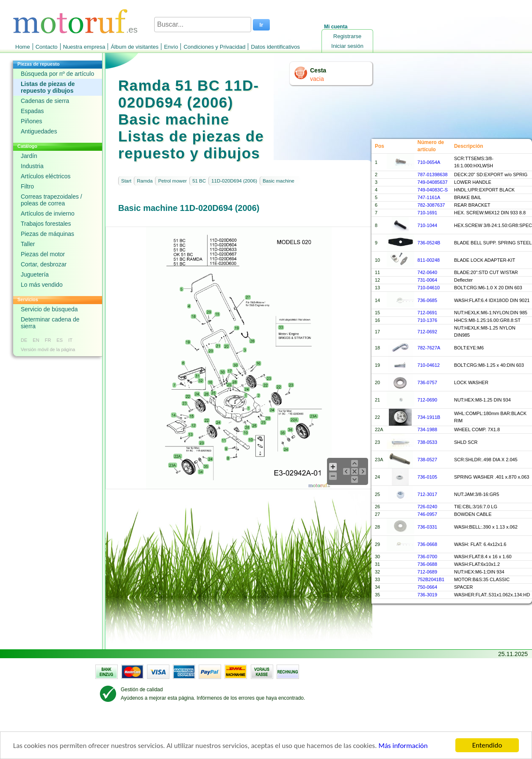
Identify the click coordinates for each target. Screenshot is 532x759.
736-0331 (428, 527)
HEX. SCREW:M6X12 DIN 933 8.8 (490, 213)
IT (70, 340)
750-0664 (428, 587)
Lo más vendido (42, 285)
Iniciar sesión (347, 46)
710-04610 (429, 288)
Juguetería (35, 274)
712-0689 (428, 572)
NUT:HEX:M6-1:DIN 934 (479, 572)
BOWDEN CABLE (473, 514)
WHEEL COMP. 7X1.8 (477, 429)
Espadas (32, 111)
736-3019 (428, 595)
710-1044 (428, 225)
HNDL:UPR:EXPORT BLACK (484, 190)
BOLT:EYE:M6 (469, 348)
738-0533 (428, 442)
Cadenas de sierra (45, 101)
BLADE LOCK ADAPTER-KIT (485, 260)
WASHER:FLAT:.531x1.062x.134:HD (492, 595)
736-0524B (429, 243)
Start (126, 181)
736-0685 (428, 300)
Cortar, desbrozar (44, 264)
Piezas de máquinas (47, 234)
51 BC (199, 181)
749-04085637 (433, 182)
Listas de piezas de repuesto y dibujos (48, 87)
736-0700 (428, 557)
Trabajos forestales (46, 224)
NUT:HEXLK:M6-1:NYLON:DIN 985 (491, 313)
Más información (403, 746)
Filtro (27, 186)
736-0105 (428, 477)
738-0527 (428, 460)
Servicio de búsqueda (49, 309)
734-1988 (428, 429)
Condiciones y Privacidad (214, 47)
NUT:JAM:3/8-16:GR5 (477, 494)
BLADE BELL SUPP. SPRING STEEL (493, 243)
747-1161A (429, 197)
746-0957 (428, 514)
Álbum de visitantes (134, 47)
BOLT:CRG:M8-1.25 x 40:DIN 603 (489, 365)
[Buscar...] (203, 25)
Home (23, 47)
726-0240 (428, 507)
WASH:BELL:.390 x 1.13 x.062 (486, 527)
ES (60, 340)
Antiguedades (39, 131)
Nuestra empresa (84, 47)
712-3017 (428, 494)
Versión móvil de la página (48, 349)
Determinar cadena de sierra (50, 323)
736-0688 (428, 564)
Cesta (318, 70)
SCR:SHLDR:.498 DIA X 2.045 (486, 460)
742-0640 (428, 272)
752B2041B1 (431, 579)
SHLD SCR (466, 442)
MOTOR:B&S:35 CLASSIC (482, 579)
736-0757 (428, 382)
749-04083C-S (433, 190)
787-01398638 (433, 175)
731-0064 (428, 280)
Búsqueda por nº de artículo (57, 74)
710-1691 (428, 213)
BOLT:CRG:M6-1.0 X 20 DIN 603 (488, 288)
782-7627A (429, 348)
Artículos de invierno (48, 213)
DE (24, 340)
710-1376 (428, 320)
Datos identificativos (275, 47)
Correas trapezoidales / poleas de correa (51, 200)
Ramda (145, 181)
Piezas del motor (43, 254)
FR (48, 340)
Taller (28, 244)
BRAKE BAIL (468, 197)
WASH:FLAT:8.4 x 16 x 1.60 (483, 557)
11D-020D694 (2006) (234, 181)
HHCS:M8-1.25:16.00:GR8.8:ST (487, 320)
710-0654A (429, 162)
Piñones (32, 121)
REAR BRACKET (472, 205)
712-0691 (428, 313)
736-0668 (428, 544)
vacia (317, 79)
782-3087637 (431, 205)
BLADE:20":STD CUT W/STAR (486, 272)
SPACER (463, 587)
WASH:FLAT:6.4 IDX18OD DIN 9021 (492, 300)
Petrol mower (172, 181)
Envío (171, 47)
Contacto (47, 47)
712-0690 (428, 400)
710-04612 (429, 365)
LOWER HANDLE (473, 182)
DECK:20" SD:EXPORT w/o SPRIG (491, 175)
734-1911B (429, 417)
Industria (32, 166)
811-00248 (429, 260)
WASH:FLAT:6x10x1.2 (477, 564)
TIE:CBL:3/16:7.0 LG (476, 507)
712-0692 (428, 332)
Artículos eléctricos (46, 176)
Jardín (29, 156)
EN (36, 340)
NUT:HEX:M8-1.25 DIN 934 (482, 400)
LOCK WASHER (471, 382)
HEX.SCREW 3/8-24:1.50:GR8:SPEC (493, 225)
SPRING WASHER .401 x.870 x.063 (492, 477)
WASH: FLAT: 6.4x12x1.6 (480, 544)
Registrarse (347, 36)
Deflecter (463, 280)
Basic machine (278, 181)
